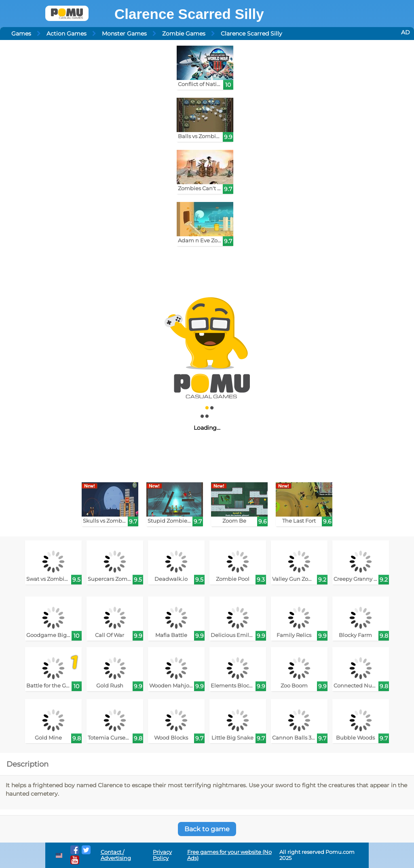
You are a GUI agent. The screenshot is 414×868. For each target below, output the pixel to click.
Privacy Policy (162, 855)
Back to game (207, 829)
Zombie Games (184, 34)
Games (21, 34)
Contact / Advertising (116, 855)
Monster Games (124, 34)
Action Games (67, 34)
